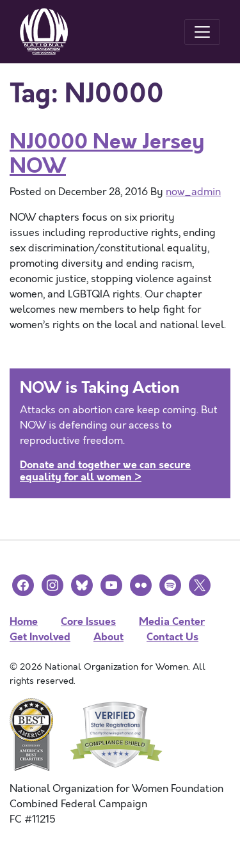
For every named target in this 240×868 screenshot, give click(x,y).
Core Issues (88, 621)
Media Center (172, 621)
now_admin (193, 192)
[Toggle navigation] (202, 32)
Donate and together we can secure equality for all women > (105, 471)
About (108, 637)
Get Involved (40, 637)
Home (24, 621)
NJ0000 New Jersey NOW (107, 154)
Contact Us (172, 637)
